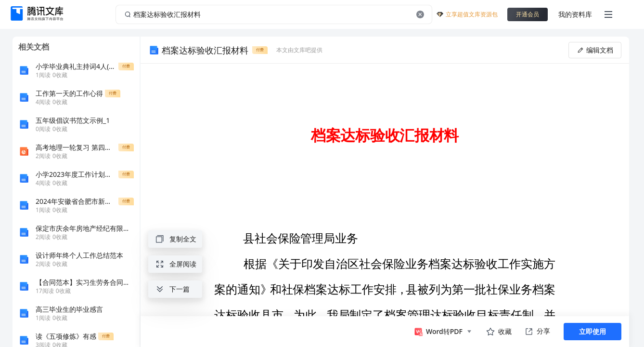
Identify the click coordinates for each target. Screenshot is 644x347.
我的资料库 (575, 14)
